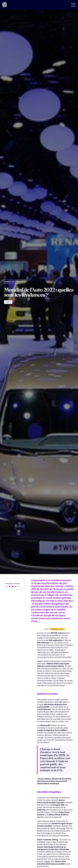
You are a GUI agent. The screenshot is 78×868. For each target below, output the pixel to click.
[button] (73, 5)
